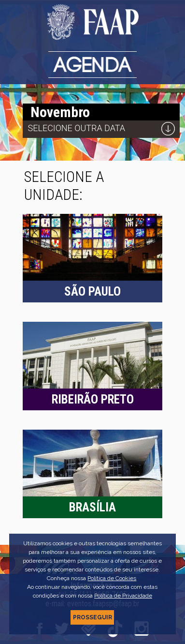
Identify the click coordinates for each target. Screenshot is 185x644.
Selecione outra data (77, 128)
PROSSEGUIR (92, 617)
